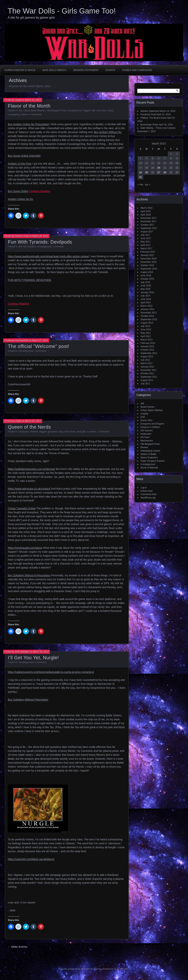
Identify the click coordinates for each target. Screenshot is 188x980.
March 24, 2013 (41, 652)
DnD (143, 417)
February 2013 (148, 343)
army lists (101, 111)
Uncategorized (74, 111)
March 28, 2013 (40, 236)
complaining (14, 114)
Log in (144, 488)
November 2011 (149, 370)
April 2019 (146, 211)
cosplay (144, 414)
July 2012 (145, 360)
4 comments (35, 114)
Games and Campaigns (137, 70)
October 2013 (147, 316)
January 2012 (147, 367)
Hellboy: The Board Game (154, 118)
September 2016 (149, 269)
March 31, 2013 (33, 100)
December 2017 (149, 218)
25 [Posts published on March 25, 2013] (146, 172)
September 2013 (149, 319)
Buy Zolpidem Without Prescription (28, 700)
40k (20, 111)
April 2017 (146, 245)
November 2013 (149, 313)
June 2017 (146, 238)
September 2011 (149, 377)
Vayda (18, 100)
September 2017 (149, 228)
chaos (110, 111)
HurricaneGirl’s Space (20, 70)
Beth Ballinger (22, 652)
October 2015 (147, 279)
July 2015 (145, 282)
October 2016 (147, 265)
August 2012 (147, 357)
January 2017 (147, 255)
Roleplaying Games (150, 451)
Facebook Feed (148, 114)
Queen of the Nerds (29, 427)
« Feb (140, 185)
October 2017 (147, 225)
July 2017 (145, 235)
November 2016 (149, 262)
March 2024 (146, 208)
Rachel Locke (22, 236)
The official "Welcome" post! (39, 346)
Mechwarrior (147, 441)
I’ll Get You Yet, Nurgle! (33, 658)
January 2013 (147, 346)
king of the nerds (67, 432)
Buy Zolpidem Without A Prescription (29, 575)
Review (34, 432)
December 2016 (149, 259)
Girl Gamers (30, 247)
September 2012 (149, 353)
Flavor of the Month (29, 106)
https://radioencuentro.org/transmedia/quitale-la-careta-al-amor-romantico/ (51, 672)
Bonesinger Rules (149, 125)
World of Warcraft (149, 468)
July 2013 (145, 326)
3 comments (40, 351)
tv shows (91, 432)
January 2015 (147, 292)
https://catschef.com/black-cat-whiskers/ (31, 859)
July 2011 (145, 384)
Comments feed (149, 494)
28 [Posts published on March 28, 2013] (165, 172)
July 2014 (145, 296)
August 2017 (147, 232)
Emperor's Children (150, 427)
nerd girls (81, 432)
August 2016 (147, 272)
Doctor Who (146, 420)
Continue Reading (40, 191)
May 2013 (146, 333)
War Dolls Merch (54, 70)
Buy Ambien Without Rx (108, 132)
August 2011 (147, 380)
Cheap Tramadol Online (22, 508)
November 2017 (149, 221)
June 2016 (146, 275)
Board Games (147, 407)
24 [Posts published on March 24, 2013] (140, 172)
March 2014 (146, 306)
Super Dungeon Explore (153, 461)
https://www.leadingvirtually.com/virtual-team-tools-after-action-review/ (48, 256)
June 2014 (146, 299)
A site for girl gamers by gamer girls (31, 18)
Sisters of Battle (148, 454)
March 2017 (146, 248)
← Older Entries (18, 947)
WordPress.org (148, 498)
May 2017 (146, 242)
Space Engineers (149, 458)
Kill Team (145, 437)
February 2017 (148, 252)
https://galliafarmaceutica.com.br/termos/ (32, 469)
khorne (25, 114)
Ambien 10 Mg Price (20, 164)
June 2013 (146, 330)
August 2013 (147, 323)
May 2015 (146, 289)
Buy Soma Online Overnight (24, 156)
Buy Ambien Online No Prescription (28, 124)
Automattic (123, 969)
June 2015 (146, 286)
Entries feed (147, 491)
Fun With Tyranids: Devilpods (40, 242)
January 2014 (147, 309)
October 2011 (147, 373)
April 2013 (146, 336)
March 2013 (146, 340)
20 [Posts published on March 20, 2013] (159, 168)
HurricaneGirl (22, 340)
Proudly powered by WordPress (76, 969)
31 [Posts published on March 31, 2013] (140, 177)
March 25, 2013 (33, 421)
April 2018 (146, 215)
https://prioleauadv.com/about (25, 548)
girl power (53, 432)
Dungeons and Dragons (152, 424)
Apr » (148, 185)
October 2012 (147, 350)
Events (111, 70)
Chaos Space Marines (35, 111)
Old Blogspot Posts (56, 111)
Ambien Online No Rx (21, 199)
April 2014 (146, 303)
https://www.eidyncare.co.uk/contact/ (29, 489)
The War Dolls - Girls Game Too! (62, 11)
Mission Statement (86, 70)
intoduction (24, 432)
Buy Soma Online (18, 191)
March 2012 (146, 363)
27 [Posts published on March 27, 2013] (159, 172)
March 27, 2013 (40, 340)
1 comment (58, 247)
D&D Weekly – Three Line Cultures (158, 128)
